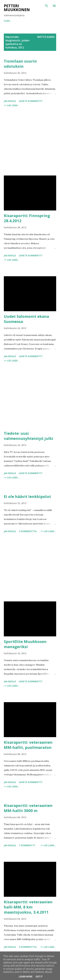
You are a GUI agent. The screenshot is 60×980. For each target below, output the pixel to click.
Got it (39, 977)
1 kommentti (27, 845)
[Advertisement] (30, 142)
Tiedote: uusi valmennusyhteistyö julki (29, 436)
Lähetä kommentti (31, 101)
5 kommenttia (28, 947)
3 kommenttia (28, 531)
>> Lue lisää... (12, 105)
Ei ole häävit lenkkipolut (27, 496)
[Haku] (47, 6)
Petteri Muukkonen (17, 8)
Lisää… (39, 21)
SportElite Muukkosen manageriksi (25, 644)
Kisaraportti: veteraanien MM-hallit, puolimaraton (28, 745)
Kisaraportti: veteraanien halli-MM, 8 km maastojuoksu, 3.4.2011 (28, 907)
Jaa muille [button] (10, 101)
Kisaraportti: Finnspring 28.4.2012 (27, 218)
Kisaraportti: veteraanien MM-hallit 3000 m (28, 808)
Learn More (26, 977)
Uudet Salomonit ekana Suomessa (26, 319)
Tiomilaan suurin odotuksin (20, 64)
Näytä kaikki (46, 37)
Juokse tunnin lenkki (15, 21)
